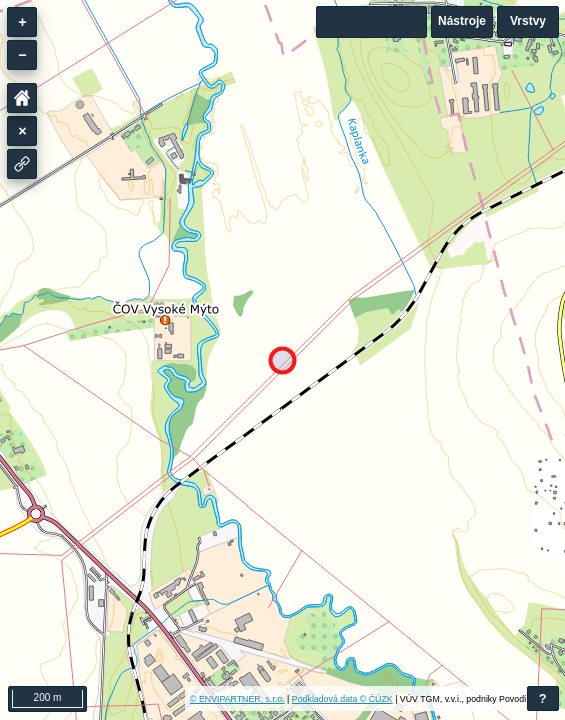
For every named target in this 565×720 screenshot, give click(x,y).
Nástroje (462, 21)
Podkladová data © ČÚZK (342, 699)
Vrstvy (528, 21)
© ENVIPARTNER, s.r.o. (237, 699)
